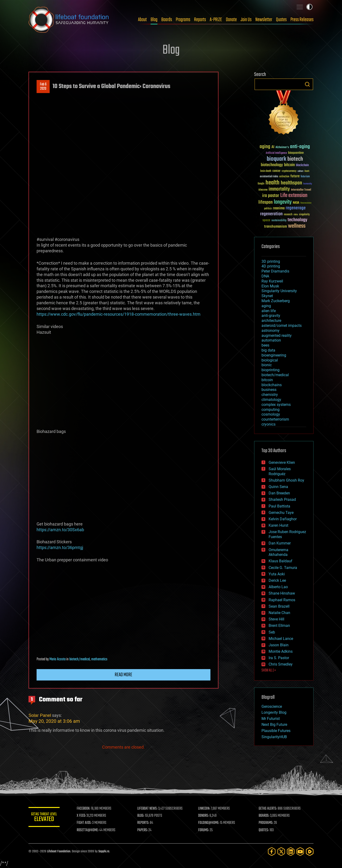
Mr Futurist (271, 719)
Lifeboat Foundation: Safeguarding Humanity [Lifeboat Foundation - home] (69, 20)
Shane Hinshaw (282, 593)
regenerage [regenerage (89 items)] (296, 208)
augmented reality (277, 335)
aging (266, 306)
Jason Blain (279, 645)
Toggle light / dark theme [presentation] (309, 7)
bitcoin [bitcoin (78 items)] (289, 165)
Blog (154, 20)
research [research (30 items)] (288, 215)
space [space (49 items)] (266, 220)
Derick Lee (277, 580)
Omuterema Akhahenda (278, 552)
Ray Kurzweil (272, 281)
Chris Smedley (281, 664)
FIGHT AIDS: (86, 823)
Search (307, 84)
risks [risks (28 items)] (296, 215)
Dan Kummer (280, 543)
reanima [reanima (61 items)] (279, 208)
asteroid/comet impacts (282, 326)
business (269, 390)
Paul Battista (279, 506)
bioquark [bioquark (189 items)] (276, 159)
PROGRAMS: (267, 823)
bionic (267, 365)
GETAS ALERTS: (268, 809)
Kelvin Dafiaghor (283, 519)
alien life (269, 311)
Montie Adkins (281, 651)
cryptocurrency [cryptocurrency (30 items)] (289, 171)
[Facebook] (272, 852)
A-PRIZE (216, 20)
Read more (123, 675)
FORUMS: (205, 830)
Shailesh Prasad (282, 500)
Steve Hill (276, 619)
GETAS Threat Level (45, 818)
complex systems (276, 405)
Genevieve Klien (282, 462)
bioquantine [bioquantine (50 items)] (296, 153)
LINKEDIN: (205, 809)
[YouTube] (300, 852)
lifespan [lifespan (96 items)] (266, 202)
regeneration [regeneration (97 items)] (271, 214)
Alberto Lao (278, 587)
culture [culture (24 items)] (300, 171)
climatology (271, 400)
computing (271, 410)
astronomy (271, 331)
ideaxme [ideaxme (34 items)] (263, 190)
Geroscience (272, 706)
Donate (231, 20)
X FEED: (83, 816)
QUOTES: (264, 830)
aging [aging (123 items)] (265, 147)
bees (265, 345)
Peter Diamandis (275, 271)
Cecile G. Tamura (283, 568)
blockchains (272, 385)
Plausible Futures (276, 731)
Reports (200, 20)
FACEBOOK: (86, 809)
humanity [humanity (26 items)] (308, 184)
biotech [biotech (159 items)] (295, 159)
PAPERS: (144, 830)
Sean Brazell (279, 606)
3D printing (271, 261)
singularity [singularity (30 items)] (304, 215)
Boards (167, 20)
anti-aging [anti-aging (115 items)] (300, 147)
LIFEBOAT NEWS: (149, 809)
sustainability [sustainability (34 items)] (279, 221)
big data (268, 350)
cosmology (271, 414)
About (142, 20)
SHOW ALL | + (269, 671)
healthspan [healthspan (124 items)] (291, 183)
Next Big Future (274, 725)
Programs (183, 20)
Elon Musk (270, 286)
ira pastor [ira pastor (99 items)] (271, 196)
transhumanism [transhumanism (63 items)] (275, 227)
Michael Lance (281, 639)
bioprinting (271, 370)
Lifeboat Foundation (59, 852)
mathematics (99, 659)
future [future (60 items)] (295, 176)
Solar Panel (40, 715)
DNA (265, 276)
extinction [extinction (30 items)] (284, 177)
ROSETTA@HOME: (90, 830)
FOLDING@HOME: (210, 823)
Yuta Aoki (277, 574)
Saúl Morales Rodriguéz (280, 471)
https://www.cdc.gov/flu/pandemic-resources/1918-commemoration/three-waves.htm (119, 314)
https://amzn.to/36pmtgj (60, 547)
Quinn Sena (278, 487)
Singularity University (279, 291)
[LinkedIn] (291, 852)
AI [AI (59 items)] (273, 147)
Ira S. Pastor (279, 658)
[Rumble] (310, 852)
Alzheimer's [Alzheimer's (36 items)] (282, 148)
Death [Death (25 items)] (307, 171)
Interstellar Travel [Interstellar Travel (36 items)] (301, 190)
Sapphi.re (104, 852)
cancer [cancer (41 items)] (276, 171)
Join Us (246, 20)
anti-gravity (271, 316)
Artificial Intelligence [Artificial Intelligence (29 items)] (276, 153)
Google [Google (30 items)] (261, 184)
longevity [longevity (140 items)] (283, 202)
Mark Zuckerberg (276, 301)
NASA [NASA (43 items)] (296, 203)
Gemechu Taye (281, 513)
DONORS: (205, 816)
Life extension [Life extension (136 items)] (294, 196)
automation (271, 340)
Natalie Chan (279, 613)
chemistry (270, 395)
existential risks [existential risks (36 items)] (269, 177)
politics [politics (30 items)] (268, 209)
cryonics (268, 424)
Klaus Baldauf (280, 561)
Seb (272, 632)
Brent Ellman (279, 626)
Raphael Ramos (282, 600)
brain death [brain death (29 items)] (266, 171)
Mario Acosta (57, 659)
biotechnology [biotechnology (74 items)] (272, 165)
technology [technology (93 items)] (297, 220)
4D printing (271, 266)
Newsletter (264, 20)
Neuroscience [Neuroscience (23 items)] (306, 203)
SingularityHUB (274, 737)
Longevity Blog (274, 712)
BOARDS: (265, 816)
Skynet (267, 296)
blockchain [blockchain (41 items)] (302, 165)
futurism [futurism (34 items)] (305, 177)
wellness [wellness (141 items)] (297, 226)
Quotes (281, 20)
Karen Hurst (278, 525)
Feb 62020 (43, 87)
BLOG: (142, 816)
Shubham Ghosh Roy (286, 480)
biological (270, 360)
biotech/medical (80, 659)
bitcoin (267, 380)
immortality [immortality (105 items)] (279, 189)
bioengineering (274, 355)
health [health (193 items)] (273, 183)
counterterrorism (275, 419)
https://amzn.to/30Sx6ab (60, 530)
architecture (271, 321)
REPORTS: (145, 823)
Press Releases (302, 20)
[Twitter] (281, 852)
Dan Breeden (279, 493)
